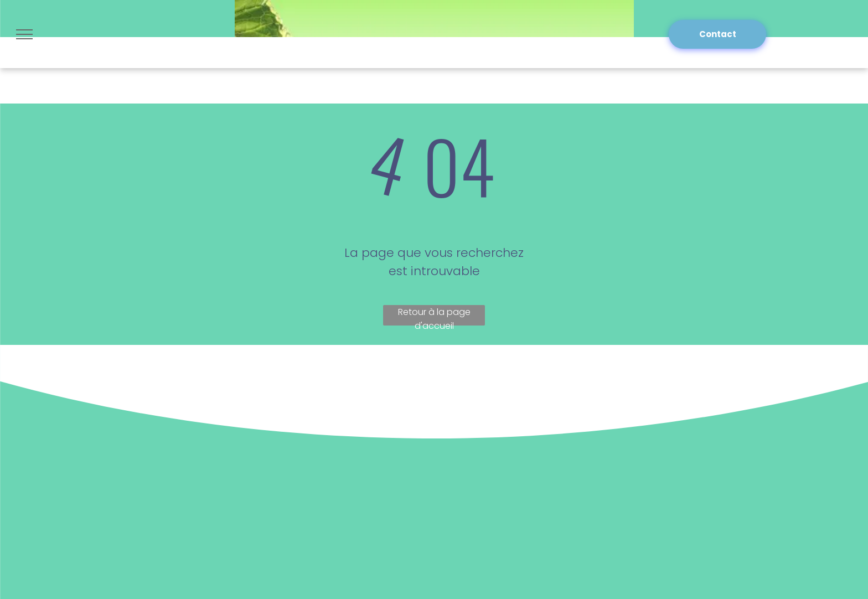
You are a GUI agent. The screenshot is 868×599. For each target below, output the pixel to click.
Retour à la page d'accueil (434, 316)
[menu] (24, 34)
